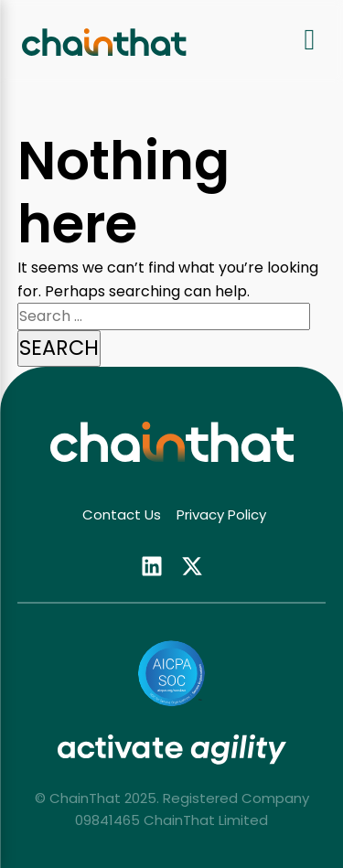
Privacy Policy (221, 514)
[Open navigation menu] (310, 42)
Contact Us (122, 514)
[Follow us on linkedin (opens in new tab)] (152, 565)
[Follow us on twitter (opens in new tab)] (192, 565)
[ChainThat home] (104, 42)
